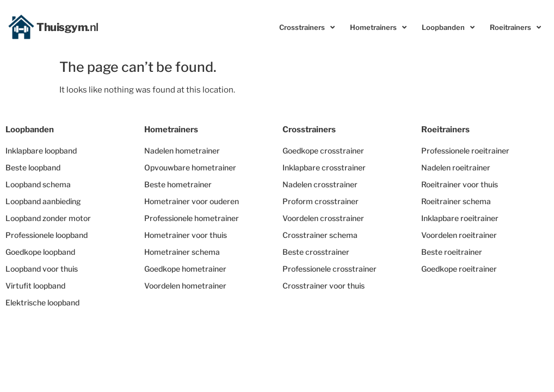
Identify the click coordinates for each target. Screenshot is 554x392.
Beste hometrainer (178, 184)
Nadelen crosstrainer (320, 184)
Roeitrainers (515, 27)
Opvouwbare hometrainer (190, 167)
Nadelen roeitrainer (456, 167)
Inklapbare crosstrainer (324, 167)
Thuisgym (67, 27)
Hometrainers (378, 27)
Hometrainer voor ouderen (192, 201)
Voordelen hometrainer (185, 286)
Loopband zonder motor (48, 218)
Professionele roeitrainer (465, 151)
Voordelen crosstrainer (323, 218)
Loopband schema (38, 184)
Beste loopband (33, 167)
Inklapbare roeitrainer (460, 218)
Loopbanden (448, 27)
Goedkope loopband (40, 252)
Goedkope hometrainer (185, 269)
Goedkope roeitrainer (459, 269)
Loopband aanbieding (43, 201)
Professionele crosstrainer (330, 269)
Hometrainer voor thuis (186, 235)
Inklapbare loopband (41, 151)
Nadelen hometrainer (182, 151)
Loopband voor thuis (42, 269)
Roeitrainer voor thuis (460, 184)
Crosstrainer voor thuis (324, 286)
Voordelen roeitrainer (459, 235)
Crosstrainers (307, 27)
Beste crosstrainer (316, 252)
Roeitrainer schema (456, 201)
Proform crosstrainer (321, 201)
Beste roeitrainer (452, 252)
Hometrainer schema (182, 252)
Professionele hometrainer (192, 218)
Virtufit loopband (35, 286)
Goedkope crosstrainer (323, 151)
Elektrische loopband (42, 302)
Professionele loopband (47, 235)
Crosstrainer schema (320, 235)
